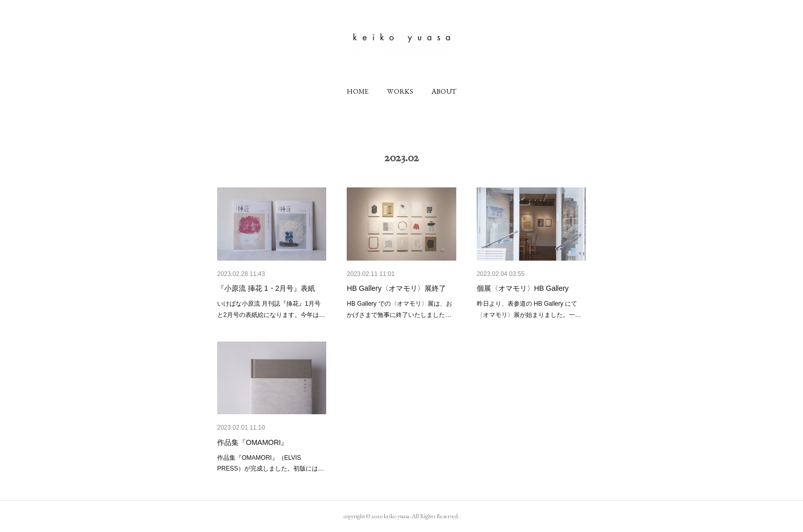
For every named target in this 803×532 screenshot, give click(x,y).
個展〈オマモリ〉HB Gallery (523, 288)
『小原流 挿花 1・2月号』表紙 (266, 288)
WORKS (400, 91)
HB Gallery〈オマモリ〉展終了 (396, 288)
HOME (358, 91)
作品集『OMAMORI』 (252, 442)
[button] (358, 91)
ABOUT (444, 91)
